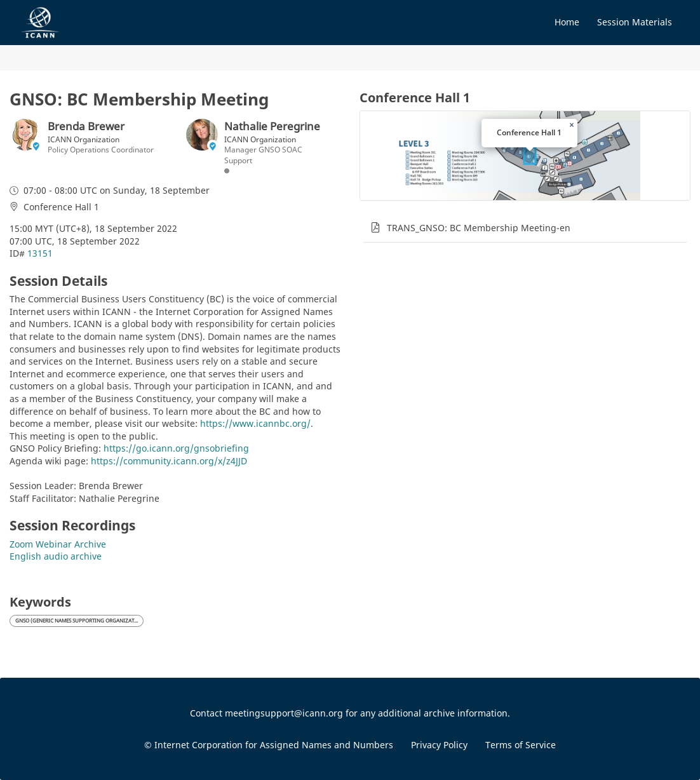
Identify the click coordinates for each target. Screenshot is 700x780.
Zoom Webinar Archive (58, 544)
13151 (40, 253)
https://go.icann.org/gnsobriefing (176, 448)
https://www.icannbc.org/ (255, 423)
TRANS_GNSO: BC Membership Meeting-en (479, 228)
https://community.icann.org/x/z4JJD (169, 461)
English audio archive (56, 556)
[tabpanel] (525, 344)
